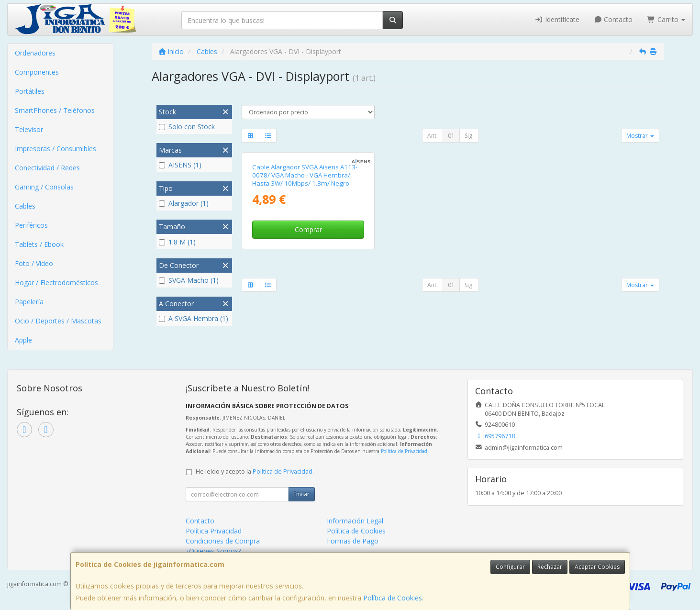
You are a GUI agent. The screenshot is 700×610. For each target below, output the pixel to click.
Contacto (613, 19)
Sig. (469, 136)
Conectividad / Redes (47, 168)
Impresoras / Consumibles (56, 149)
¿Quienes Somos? (213, 551)
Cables (25, 206)
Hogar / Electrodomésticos (56, 283)
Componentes (37, 72)
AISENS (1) (180, 165)
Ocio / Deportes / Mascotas (58, 321)
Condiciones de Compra (223, 541)
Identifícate (557, 19)
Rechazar (550, 567)
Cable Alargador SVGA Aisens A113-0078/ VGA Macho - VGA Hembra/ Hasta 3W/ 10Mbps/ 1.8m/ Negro (305, 175)
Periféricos (31, 225)
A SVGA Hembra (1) (194, 318)
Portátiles (30, 91)
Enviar (301, 494)
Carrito (666, 19)
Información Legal (355, 521)
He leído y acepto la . (255, 471)
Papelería (29, 302)
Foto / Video (34, 263)
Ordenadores (35, 53)
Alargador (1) (184, 203)
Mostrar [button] (640, 136)
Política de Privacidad (404, 451)
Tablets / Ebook (39, 244)
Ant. (433, 136)
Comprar (308, 229)
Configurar (510, 567)
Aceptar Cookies (597, 567)
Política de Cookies (393, 598)
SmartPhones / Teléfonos (55, 110)
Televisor (29, 129)
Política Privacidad (214, 531)
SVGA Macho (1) (189, 280)
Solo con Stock (187, 127)
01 (451, 136)
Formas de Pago (353, 541)
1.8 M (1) (177, 242)
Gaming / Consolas (44, 187)
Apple (23, 340)
